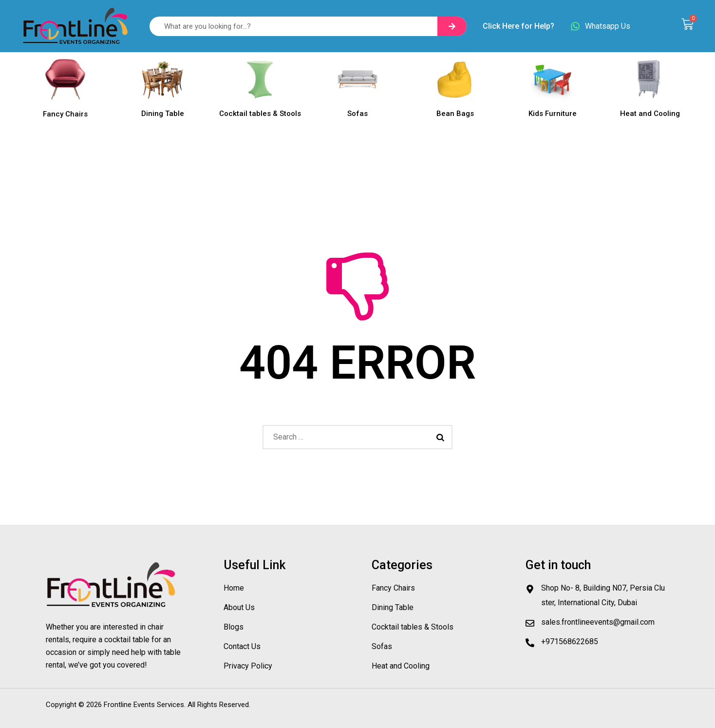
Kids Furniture (553, 114)
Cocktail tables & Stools (260, 114)
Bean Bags (455, 114)
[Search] (452, 26)
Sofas (357, 114)
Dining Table (163, 114)
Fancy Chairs (65, 114)
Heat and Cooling (650, 114)
